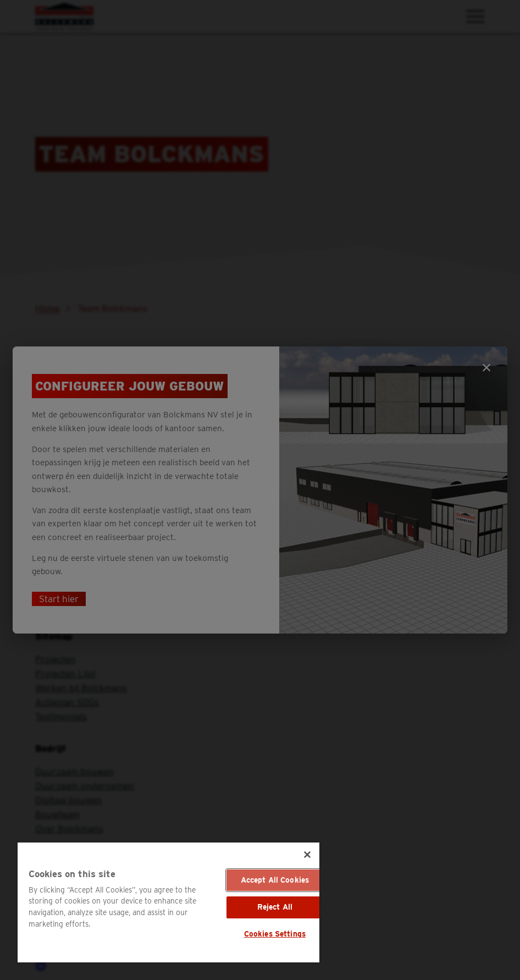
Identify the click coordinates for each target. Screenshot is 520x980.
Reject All (275, 907)
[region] (168, 902)
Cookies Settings (275, 934)
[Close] (307, 855)
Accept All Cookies (275, 880)
